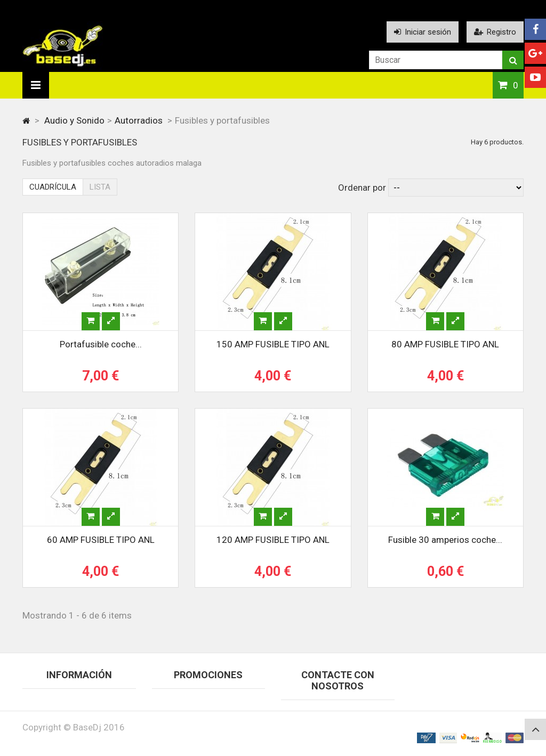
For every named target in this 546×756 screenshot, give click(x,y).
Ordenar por (362, 188)
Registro (495, 32)
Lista (100, 187)
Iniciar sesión (423, 32)
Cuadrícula (53, 187)
